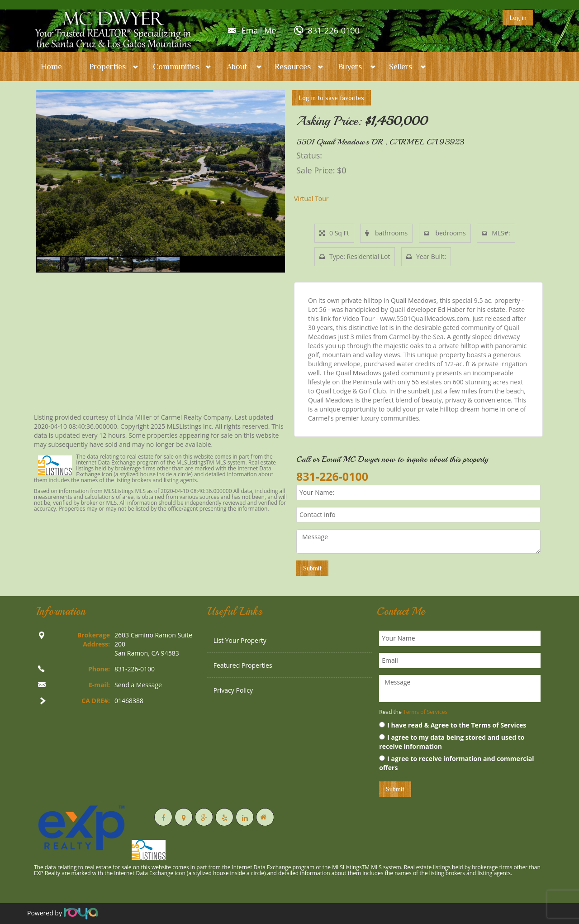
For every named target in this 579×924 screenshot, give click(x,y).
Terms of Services (425, 712)
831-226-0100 (334, 30)
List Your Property (240, 640)
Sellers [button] (401, 67)
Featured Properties (243, 665)
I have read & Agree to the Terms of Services (453, 725)
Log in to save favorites (331, 98)
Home (51, 67)
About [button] (237, 67)
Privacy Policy (233, 690)
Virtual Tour (311, 199)
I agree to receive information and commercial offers (456, 763)
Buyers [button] (350, 67)
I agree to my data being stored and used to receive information (452, 742)
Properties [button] (107, 67)
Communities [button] (176, 67)
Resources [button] (293, 67)
